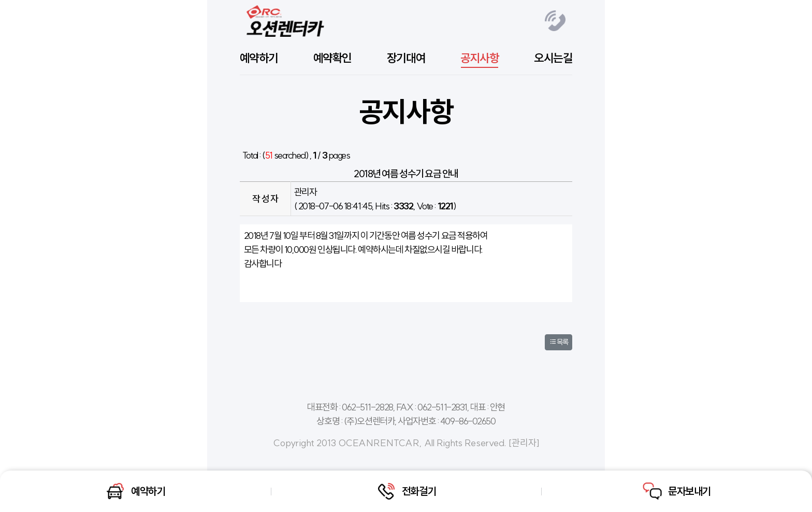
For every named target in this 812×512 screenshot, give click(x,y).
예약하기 (259, 58)
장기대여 (406, 58)
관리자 (524, 443)
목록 (559, 342)
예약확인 (332, 58)
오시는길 (553, 58)
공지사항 (480, 58)
